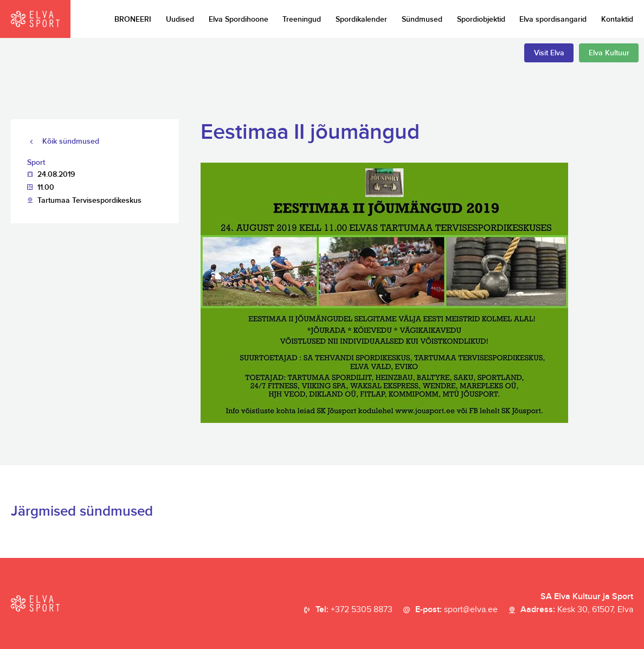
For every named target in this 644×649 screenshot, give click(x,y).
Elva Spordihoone (239, 19)
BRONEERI (133, 19)
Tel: (354, 610)
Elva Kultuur (609, 53)
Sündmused (422, 19)
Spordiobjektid (481, 19)
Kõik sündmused (71, 141)
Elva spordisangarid (553, 19)
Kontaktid (617, 19)
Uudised (180, 19)
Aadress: (577, 610)
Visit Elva (549, 53)
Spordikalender (361, 19)
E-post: (456, 610)
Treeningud (302, 19)
